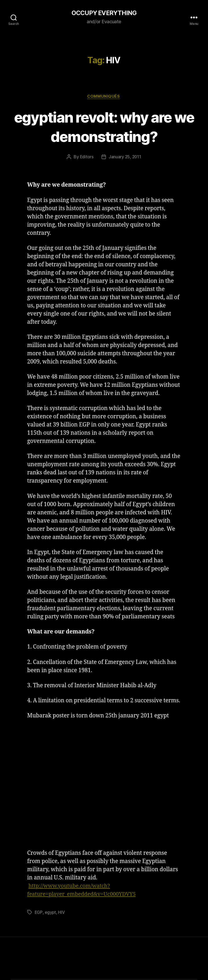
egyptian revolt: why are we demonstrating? (104, 127)
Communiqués (104, 97)
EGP (39, 913)
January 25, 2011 (125, 158)
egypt (51, 913)
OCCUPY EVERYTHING (104, 13)
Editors (86, 158)
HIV (62, 913)
